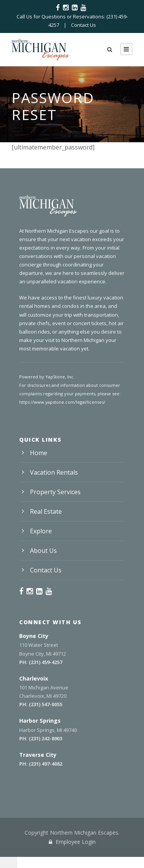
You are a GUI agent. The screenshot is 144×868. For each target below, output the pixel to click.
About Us (43, 551)
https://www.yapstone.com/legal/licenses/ (62, 402)
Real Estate (46, 511)
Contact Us (84, 25)
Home (39, 453)
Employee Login (72, 842)
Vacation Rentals (54, 472)
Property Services (55, 492)
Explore (41, 531)
